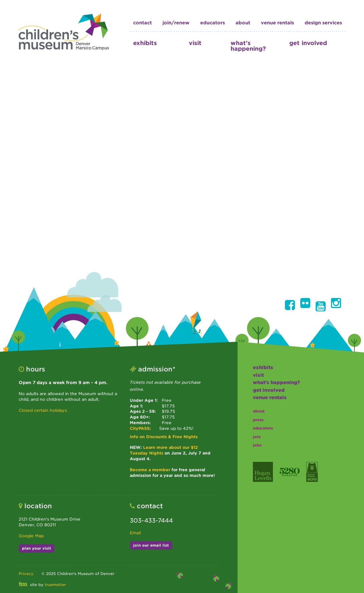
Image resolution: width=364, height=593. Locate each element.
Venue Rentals (277, 23)
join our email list (151, 545)
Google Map (31, 536)
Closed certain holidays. (43, 410)
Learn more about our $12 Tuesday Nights (164, 450)
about (243, 23)
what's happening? (248, 46)
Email (135, 533)
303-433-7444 (151, 520)
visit (195, 43)
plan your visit (37, 548)
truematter (55, 585)
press (258, 420)
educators (213, 23)
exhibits (145, 43)
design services (323, 23)
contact (142, 23)
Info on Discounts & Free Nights (164, 437)
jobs (257, 445)
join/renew (176, 23)
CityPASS (140, 428)
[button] (290, 305)
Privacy (26, 574)
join (257, 437)
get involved (308, 43)
